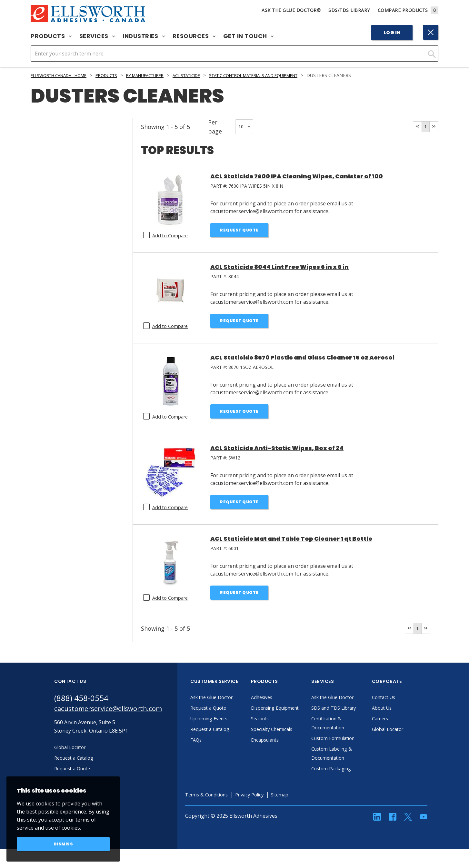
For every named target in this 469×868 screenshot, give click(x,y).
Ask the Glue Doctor (231, 698)
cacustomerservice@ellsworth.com (116, 711)
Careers (398, 720)
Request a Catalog (229, 730)
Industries (144, 36)
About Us (400, 709)
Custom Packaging (350, 779)
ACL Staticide (209, 75)
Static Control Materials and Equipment (287, 75)
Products (51, 36)
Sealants (278, 729)
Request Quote (239, 231)
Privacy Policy (273, 805)
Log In (392, 33)
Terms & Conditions (226, 805)
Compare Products (408, 10)
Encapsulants (284, 750)
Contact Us (402, 698)
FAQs (213, 741)
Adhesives (279, 698)
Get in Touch (249, 36)
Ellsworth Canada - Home (63, 75)
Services (97, 36)
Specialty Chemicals (291, 739)
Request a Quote (227, 709)
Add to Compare (172, 235)
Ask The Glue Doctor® (291, 10)
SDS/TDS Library (349, 10)
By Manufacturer (161, 75)
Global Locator (406, 730)
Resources (194, 36)
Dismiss (63, 843)
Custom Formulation (353, 748)
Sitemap (307, 805)
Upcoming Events (228, 720)
